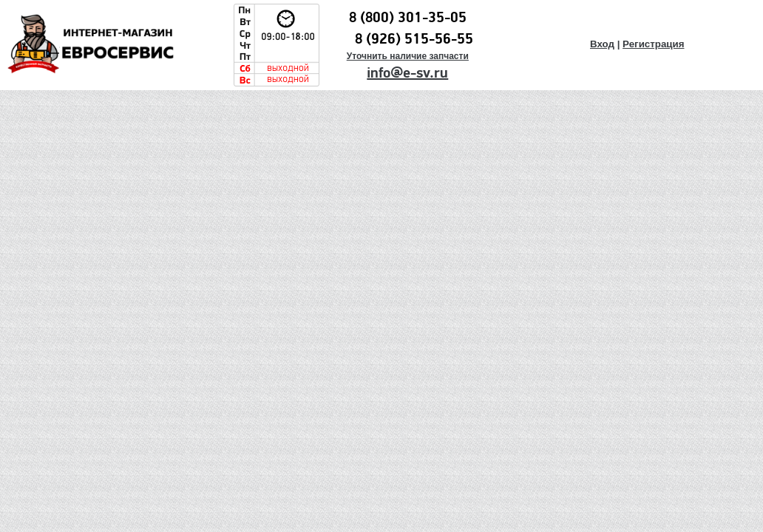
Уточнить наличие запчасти (408, 56)
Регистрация (653, 44)
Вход (602, 44)
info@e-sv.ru (407, 73)
